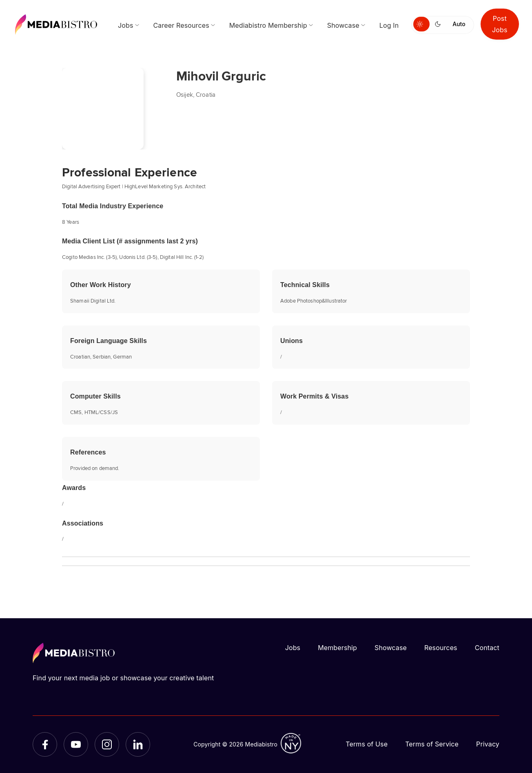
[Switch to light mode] (421, 24)
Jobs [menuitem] (126, 25)
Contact (487, 648)
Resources (441, 648)
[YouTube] (76, 744)
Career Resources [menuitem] (181, 25)
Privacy (488, 744)
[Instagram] (107, 744)
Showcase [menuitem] (343, 25)
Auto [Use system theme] (459, 24)
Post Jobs (500, 24)
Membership (337, 648)
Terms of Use (367, 744)
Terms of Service (432, 744)
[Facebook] (45, 744)
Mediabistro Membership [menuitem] (268, 25)
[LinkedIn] (138, 744)
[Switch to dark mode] (439, 24)
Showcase (391, 648)
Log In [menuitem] (389, 25)
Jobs (293, 648)
